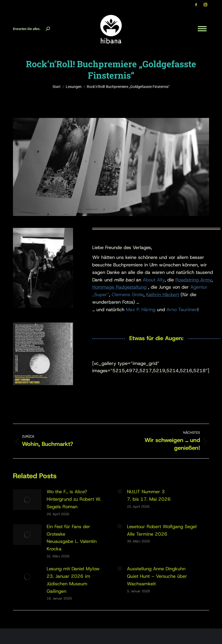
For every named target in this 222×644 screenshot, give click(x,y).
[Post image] (27, 500)
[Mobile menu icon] (202, 29)
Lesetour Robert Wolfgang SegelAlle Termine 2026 (162, 530)
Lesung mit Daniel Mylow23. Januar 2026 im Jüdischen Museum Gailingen (73, 580)
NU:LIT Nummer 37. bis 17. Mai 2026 (149, 495)
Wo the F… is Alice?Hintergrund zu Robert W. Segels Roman (74, 499)
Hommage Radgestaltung (119, 287)
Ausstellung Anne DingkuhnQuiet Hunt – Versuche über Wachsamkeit (157, 576)
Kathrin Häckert (163, 295)
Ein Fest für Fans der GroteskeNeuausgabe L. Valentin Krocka (72, 538)
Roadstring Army (194, 280)
